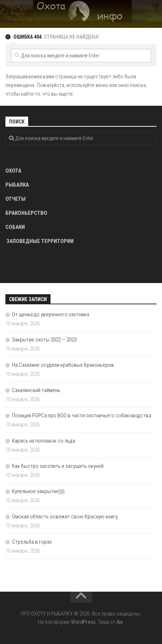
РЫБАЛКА (17, 185)
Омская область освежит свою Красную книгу (65, 517)
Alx (120, 622)
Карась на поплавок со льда (43, 441)
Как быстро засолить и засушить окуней (58, 466)
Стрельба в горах (32, 542)
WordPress (83, 622)
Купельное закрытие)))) (38, 491)
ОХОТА (13, 171)
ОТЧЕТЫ (16, 199)
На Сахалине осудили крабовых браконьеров (63, 365)
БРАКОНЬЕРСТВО (26, 213)
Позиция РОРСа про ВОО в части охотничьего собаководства (82, 415)
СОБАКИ (15, 227)
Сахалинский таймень (36, 390)
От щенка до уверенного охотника (51, 314)
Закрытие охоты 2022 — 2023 (44, 340)
